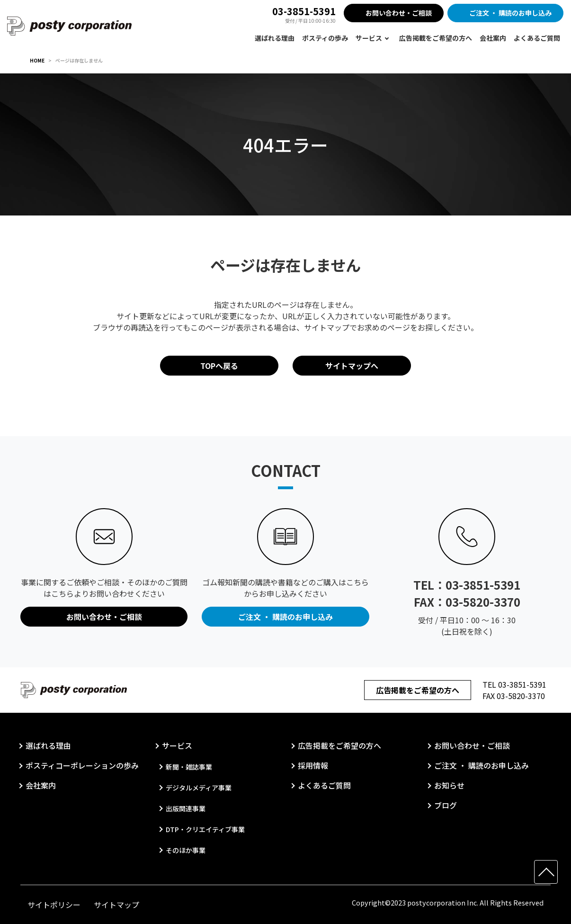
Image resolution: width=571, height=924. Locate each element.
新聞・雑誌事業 (189, 767)
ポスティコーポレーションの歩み (82, 765)
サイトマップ (116, 905)
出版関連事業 (186, 808)
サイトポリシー (54, 905)
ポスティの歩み (325, 38)
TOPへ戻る (219, 366)
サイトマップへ (352, 366)
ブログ (446, 805)
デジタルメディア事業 (199, 788)
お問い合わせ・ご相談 (399, 13)
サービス (369, 38)
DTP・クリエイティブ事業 (205, 829)
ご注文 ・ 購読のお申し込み (510, 13)
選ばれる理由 (275, 38)
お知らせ (449, 785)
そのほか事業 (186, 850)
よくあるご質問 (537, 38)
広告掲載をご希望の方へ (436, 38)
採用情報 (313, 765)
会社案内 (493, 38)
